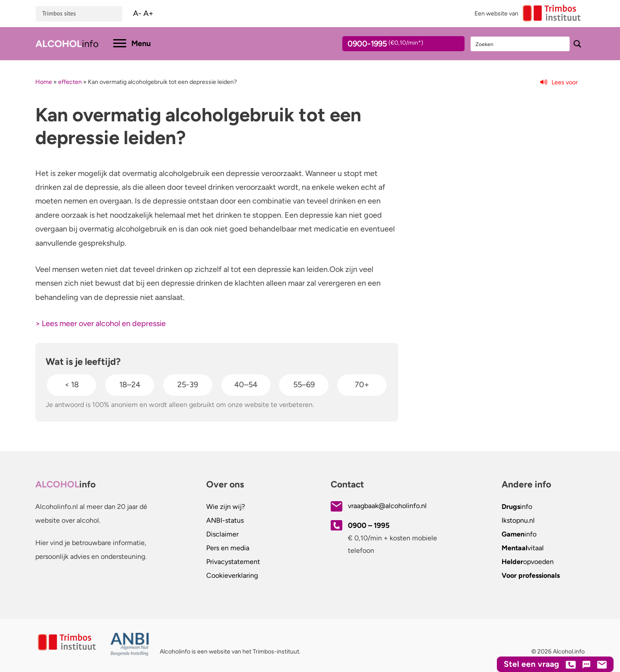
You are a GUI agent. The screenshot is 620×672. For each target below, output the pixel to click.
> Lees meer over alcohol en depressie (101, 324)
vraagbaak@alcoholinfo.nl (387, 506)
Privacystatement (233, 562)
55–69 (304, 385)
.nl (518, 520)
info (517, 507)
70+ (362, 385)
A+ (148, 13)
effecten (70, 82)
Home (44, 82)
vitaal (523, 548)
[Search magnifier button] (577, 44)
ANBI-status (225, 520)
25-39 (188, 385)
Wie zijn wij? (226, 507)
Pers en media (228, 548)
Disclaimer (222, 534)
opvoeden (528, 562)
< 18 (72, 385)
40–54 (246, 385)
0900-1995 (396, 45)
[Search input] (521, 44)
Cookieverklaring (232, 575)
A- (137, 13)
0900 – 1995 (369, 525)
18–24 (130, 385)
